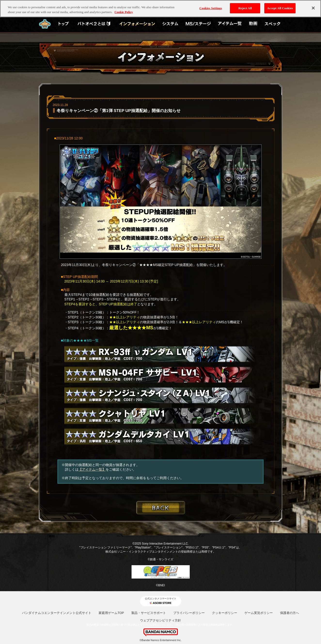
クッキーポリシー (225, 613)
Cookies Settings (211, 6)
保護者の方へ (290, 613)
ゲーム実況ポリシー (259, 613)
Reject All (245, 6)
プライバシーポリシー (189, 613)
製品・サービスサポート (149, 613)
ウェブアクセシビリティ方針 (160, 620)
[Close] (313, 6)
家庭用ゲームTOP (111, 613)
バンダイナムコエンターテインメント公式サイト (57, 613)
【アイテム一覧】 (92, 469)
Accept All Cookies (280, 6)
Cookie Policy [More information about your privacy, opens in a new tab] (124, 9)
